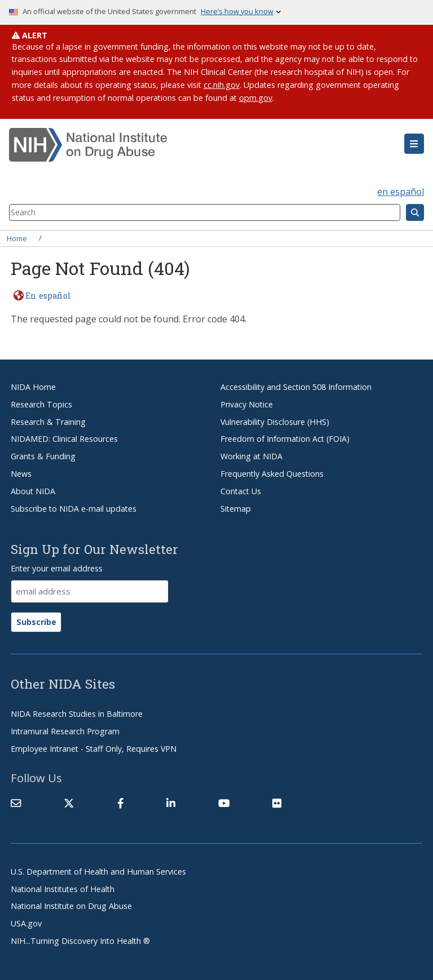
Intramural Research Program (65, 731)
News (21, 474)
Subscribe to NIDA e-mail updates (74, 509)
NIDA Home (33, 387)
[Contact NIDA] (16, 803)
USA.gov (26, 923)
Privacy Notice (247, 404)
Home (17, 238)
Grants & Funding (43, 456)
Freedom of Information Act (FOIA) (285, 439)
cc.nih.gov (222, 85)
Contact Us (241, 491)
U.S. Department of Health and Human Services (98, 872)
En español (48, 296)
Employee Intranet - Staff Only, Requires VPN (94, 749)
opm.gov (256, 98)
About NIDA (33, 491)
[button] (414, 144)
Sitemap (236, 509)
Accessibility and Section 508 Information (296, 387)
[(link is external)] (69, 803)
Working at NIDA (251, 456)
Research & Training (48, 422)
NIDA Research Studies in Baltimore (77, 714)
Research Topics (41, 404)
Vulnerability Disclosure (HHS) (275, 422)
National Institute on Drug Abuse (71, 906)
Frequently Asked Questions (272, 474)
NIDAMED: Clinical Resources (64, 439)
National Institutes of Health (63, 889)
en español (401, 192)
